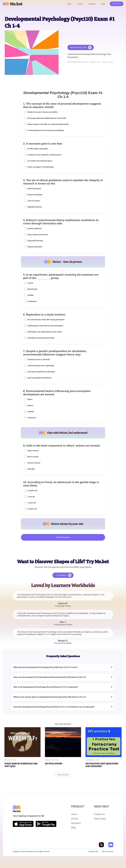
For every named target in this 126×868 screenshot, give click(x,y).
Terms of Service (108, 851)
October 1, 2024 (10, 760)
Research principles (35, 195)
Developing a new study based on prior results (45, 332)
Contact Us (99, 814)
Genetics (31, 412)
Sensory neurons (34, 463)
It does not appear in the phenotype (41, 167)
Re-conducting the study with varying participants (46, 320)
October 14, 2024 (108, 62)
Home (74, 814)
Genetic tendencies (35, 228)
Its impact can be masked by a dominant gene (44, 155)
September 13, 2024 (92, 760)
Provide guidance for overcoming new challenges (46, 130)
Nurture (30, 406)
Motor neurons (33, 451)
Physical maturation (35, 247)
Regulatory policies (35, 207)
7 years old (32, 503)
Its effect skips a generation (38, 149)
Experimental (32, 289)
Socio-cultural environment (38, 235)
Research (76, 823)
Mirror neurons (33, 457)
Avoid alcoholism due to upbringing (41, 366)
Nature (30, 399)
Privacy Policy (93, 851)
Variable (31, 295)
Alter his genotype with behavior (40, 378)
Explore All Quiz (63, 775)
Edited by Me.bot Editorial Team (78, 62)
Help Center (100, 819)
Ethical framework (34, 189)
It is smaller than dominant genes (40, 161)
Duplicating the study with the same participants (45, 326)
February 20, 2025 (51, 760)
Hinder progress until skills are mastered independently (48, 124)
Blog (73, 828)
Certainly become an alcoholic (39, 360)
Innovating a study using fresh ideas (41, 338)
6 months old (32, 491)
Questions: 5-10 (95, 62)
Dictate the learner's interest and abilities (43, 112)
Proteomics (32, 418)
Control (30, 283)
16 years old (32, 509)
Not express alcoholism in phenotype (41, 372)
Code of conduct (34, 201)
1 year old (31, 497)
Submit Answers (63, 537)
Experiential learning (35, 241)
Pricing (75, 819)
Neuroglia (31, 469)
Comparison (32, 301)
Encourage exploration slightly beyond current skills (47, 118)
